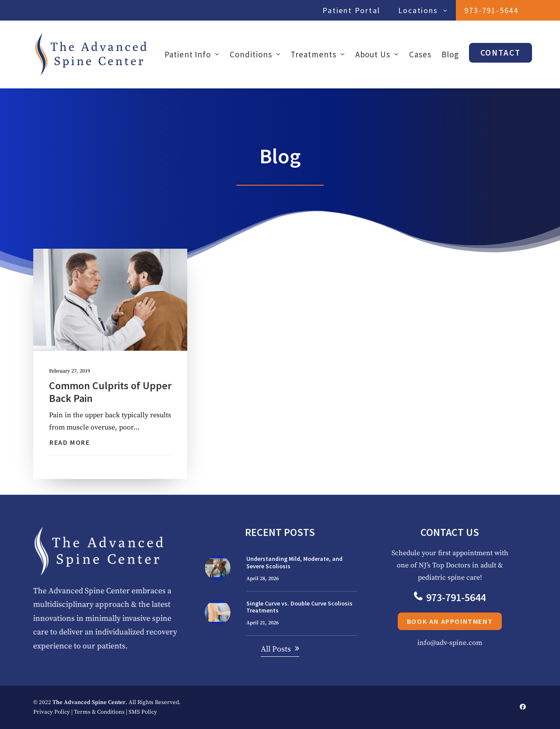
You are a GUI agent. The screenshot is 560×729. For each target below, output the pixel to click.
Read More (70, 442)
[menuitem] (353, 10)
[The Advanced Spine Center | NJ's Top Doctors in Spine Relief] (91, 54)
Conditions (255, 54)
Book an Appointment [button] (468, 621)
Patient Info (192, 54)
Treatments (318, 54)
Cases (420, 54)
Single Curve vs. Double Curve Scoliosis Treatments (299, 607)
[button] (110, 300)
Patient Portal (351, 10)
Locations (423, 10)
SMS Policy (143, 712)
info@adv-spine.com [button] (468, 643)
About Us (377, 54)
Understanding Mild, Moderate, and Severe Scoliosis (294, 562)
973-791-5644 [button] (468, 597)
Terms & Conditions (99, 712)
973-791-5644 (491, 10)
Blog (450, 54)
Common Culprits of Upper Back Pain (110, 392)
